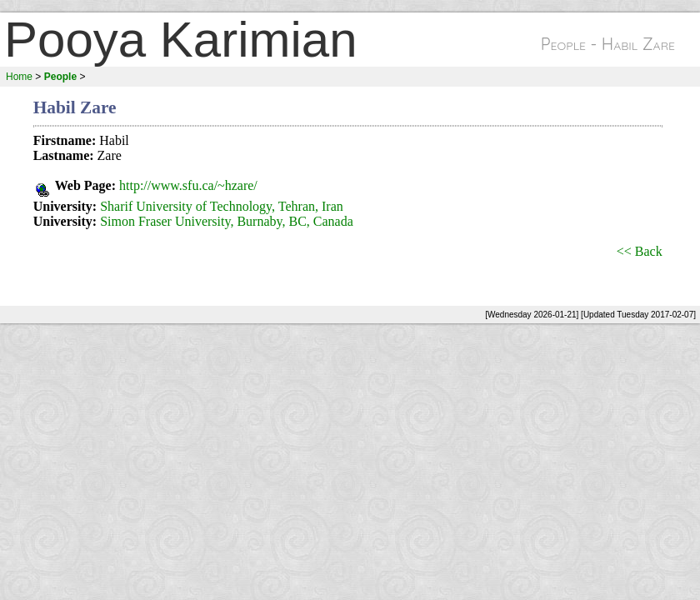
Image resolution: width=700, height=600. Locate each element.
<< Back (640, 251)
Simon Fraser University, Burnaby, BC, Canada (227, 221)
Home (19, 77)
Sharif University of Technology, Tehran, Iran (222, 206)
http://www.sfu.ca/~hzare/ (188, 185)
